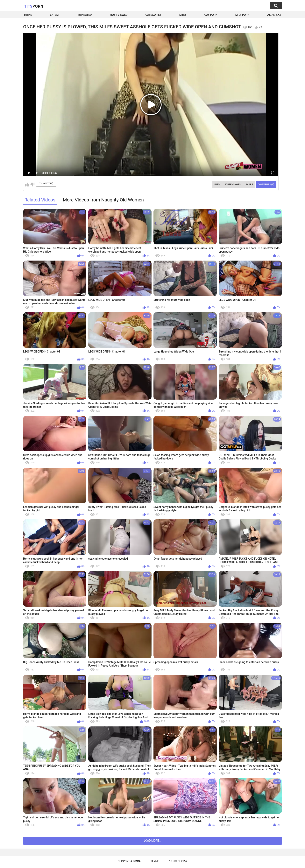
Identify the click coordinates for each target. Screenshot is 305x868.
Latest (55, 15)
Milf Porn (242, 15)
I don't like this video (32, 185)
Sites (183, 15)
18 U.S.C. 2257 (178, 861)
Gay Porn (211, 15)
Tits (34, 6)
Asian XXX (274, 15)
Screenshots (233, 185)
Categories (153, 15)
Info (217, 185)
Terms (155, 861)
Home (28, 15)
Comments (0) (266, 185)
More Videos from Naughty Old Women (103, 200)
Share (249, 185)
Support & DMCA (129, 861)
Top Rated (85, 15)
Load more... (153, 841)
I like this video (27, 185)
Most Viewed (118, 15)
